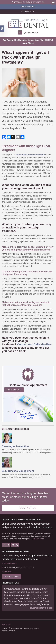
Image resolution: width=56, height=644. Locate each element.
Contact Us (28, 12)
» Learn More (38, 539)
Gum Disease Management (18, 471)
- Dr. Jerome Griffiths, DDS (41, 608)
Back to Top (6, 625)
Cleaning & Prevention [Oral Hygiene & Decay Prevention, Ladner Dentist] (15, 446)
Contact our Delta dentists (34, 344)
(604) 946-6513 (31, 33)
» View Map (7, 571)
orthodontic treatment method (30, 155)
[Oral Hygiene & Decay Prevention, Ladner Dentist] (7, 438)
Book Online (28, 7)
